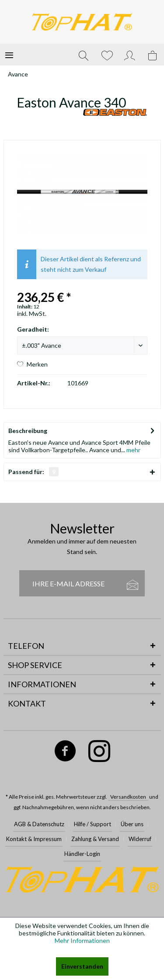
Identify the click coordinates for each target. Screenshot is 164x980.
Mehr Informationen (82, 940)
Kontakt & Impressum (34, 839)
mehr (133, 450)
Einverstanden (82, 966)
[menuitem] (9, 55)
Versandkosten (128, 797)
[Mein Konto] (130, 55)
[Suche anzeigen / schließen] (84, 55)
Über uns (132, 824)
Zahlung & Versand (95, 839)
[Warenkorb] (153, 55)
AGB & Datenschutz (39, 824)
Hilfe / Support (92, 824)
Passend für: (33, 472)
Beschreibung (28, 431)
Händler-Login (82, 854)
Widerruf (140, 839)
